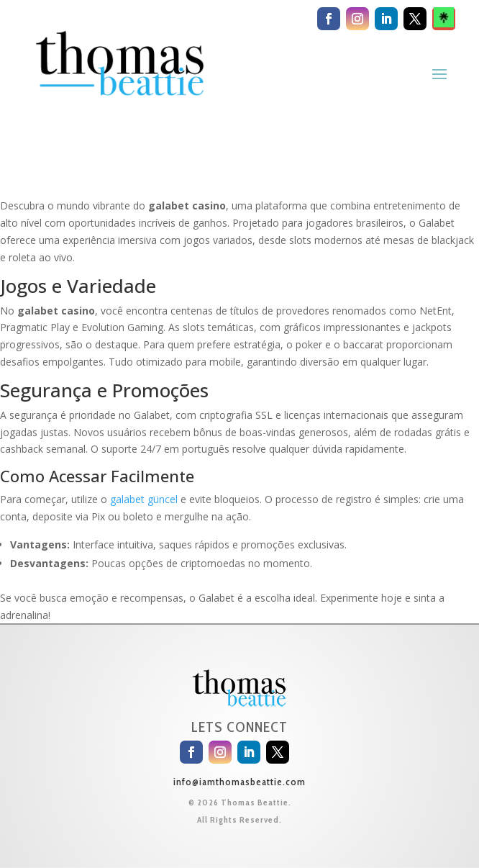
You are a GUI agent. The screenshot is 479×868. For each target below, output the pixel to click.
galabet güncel (144, 499)
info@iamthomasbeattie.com (240, 782)
